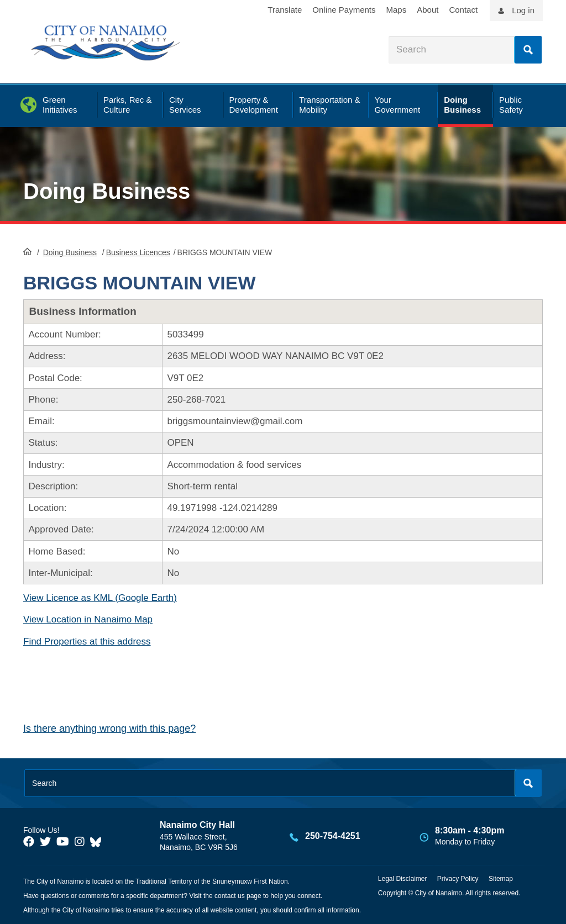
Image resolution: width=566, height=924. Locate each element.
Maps (397, 10)
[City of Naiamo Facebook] (29, 842)
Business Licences (138, 252)
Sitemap (501, 879)
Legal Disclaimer (403, 879)
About (428, 10)
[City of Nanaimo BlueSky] (98, 842)
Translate (285, 10)
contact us (230, 896)
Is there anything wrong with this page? (109, 728)
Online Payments (344, 10)
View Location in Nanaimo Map (88, 619)
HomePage (27, 251)
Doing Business (107, 191)
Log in (523, 10)
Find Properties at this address (87, 641)
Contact (463, 10)
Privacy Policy (458, 879)
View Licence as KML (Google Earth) (100, 598)
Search (528, 50)
